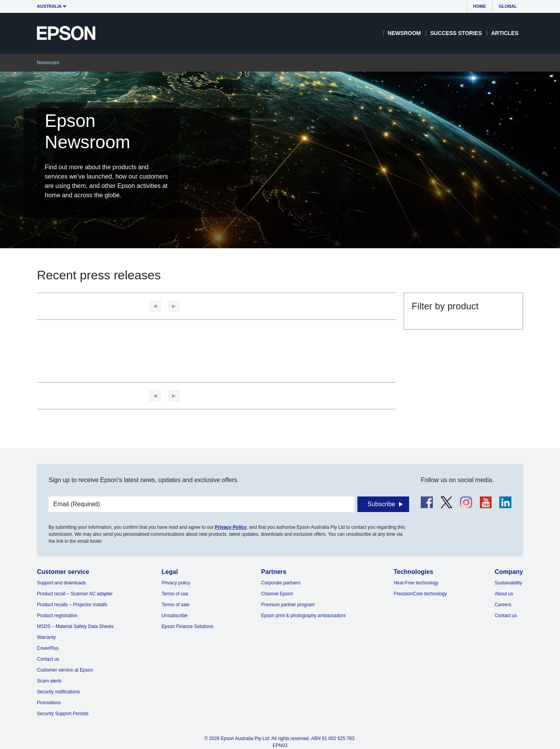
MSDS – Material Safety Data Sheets (75, 626)
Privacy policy (176, 583)
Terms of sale (176, 605)
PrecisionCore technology (420, 594)
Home (480, 6)
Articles (505, 33)
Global (508, 6)
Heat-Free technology (416, 583)
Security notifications (58, 692)
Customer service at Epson (65, 670)
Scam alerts (49, 681)
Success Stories (456, 33)
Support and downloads (61, 583)
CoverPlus (48, 648)
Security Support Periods (63, 714)
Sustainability (508, 583)
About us (504, 594)
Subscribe (381, 504)
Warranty (46, 637)
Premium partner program (288, 605)
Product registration (57, 616)
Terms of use (175, 594)
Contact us (48, 659)
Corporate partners (281, 583)
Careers (503, 605)
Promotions (49, 703)
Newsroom (404, 33)
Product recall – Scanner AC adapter (75, 594)
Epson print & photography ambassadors (304, 616)
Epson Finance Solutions (188, 626)
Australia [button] (49, 6)
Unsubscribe (175, 616)
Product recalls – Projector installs (72, 605)
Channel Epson (277, 594)
